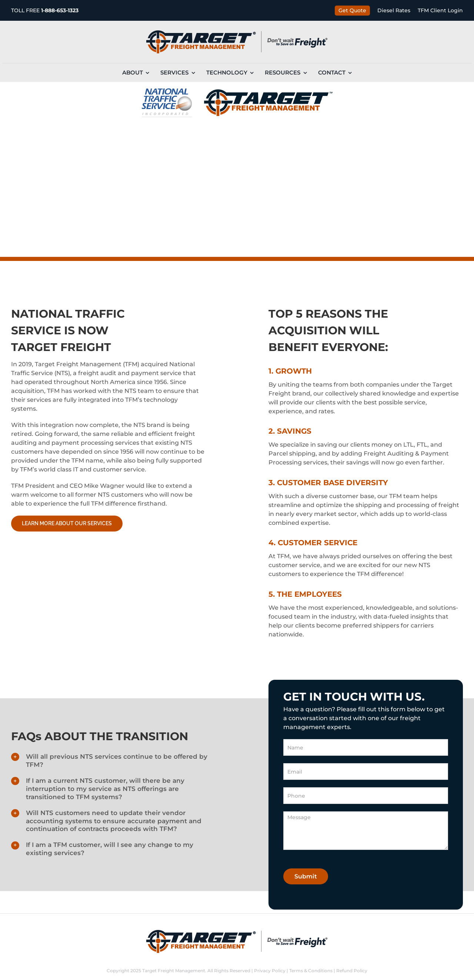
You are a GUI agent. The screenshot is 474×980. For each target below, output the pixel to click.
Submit (306, 876)
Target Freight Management (174, 971)
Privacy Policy (270, 971)
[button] (113, 761)
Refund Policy (352, 971)
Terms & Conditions (311, 971)
